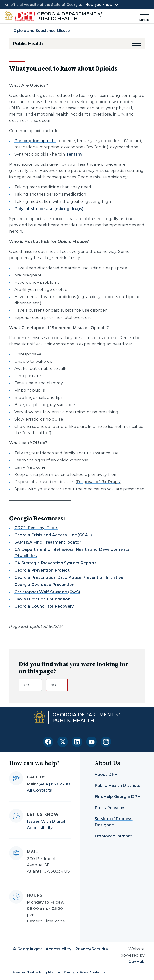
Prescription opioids (35, 141)
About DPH (106, 774)
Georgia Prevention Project (42, 570)
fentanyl (75, 154)
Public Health (28, 44)
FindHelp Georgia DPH (118, 797)
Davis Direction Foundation (42, 599)
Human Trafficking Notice (37, 972)
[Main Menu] (142, 16)
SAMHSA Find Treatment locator (48, 542)
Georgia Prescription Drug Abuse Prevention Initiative (69, 577)
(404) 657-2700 (54, 784)
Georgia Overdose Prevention (45, 585)
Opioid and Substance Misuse (42, 30)
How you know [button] (99, 5)
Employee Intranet (113, 836)
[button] (137, 44)
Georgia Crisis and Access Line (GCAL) (53, 535)
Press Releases (110, 808)
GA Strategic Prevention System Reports (56, 563)
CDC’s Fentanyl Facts (36, 528)
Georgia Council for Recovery (44, 606)
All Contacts (39, 790)
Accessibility (59, 949)
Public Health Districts (117, 786)
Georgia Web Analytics (85, 972)
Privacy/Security (92, 949)
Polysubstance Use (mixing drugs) (49, 209)
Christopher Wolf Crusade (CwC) (47, 592)
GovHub (137, 962)
